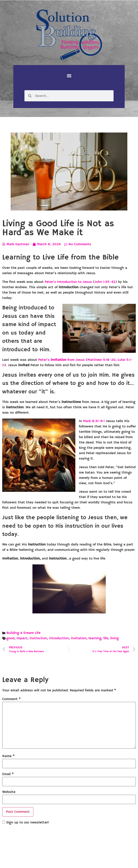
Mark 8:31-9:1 (94, 421)
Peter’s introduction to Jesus (68, 282)
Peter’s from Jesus (61, 360)
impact (22, 638)
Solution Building (47, 861)
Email (8, 774)
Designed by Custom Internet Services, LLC (99, 861)
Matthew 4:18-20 (101, 360)
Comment (11, 699)
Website (9, 792)
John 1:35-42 (105, 282)
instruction (38, 638)
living (114, 638)
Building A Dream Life (23, 633)
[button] (69, 75)
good (10, 638)
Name (8, 756)
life (106, 638)
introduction (59, 638)
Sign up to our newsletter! (28, 823)
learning (95, 638)
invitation (79, 638)
